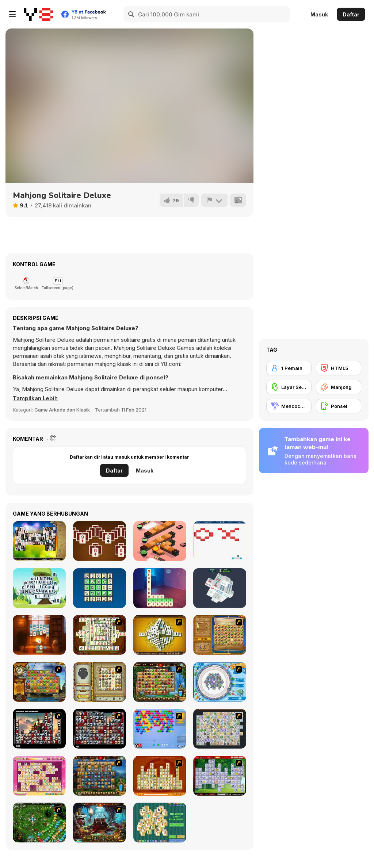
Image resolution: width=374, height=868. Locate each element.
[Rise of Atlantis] (220, 635)
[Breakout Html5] (220, 541)
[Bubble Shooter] (160, 729)
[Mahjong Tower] (160, 635)
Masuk (319, 14)
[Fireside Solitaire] (39, 635)
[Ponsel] (339, 406)
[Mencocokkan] (289, 406)
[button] (35, 398)
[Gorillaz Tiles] (100, 729)
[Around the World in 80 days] (39, 682)
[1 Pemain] (289, 368)
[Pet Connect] (220, 729)
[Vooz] (39, 823)
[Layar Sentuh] (289, 387)
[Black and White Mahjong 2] (39, 541)
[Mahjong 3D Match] (220, 588)
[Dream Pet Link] (39, 776)
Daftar (351, 14)
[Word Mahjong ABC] (39, 588)
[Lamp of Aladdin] (100, 823)
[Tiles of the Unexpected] (39, 729)
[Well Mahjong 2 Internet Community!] (160, 823)
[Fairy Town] (220, 682)
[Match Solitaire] (100, 541)
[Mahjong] (339, 387)
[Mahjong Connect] (160, 776)
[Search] (131, 14)
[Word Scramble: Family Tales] (160, 588)
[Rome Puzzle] (160, 682)
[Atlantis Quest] (100, 682)
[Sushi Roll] (160, 541)
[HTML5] (339, 368)
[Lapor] (214, 200)
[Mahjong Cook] (220, 776)
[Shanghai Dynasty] (100, 635)
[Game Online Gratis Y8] (38, 14)
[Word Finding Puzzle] (100, 588)
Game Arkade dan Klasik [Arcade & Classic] (62, 410)
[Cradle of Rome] (100, 776)
